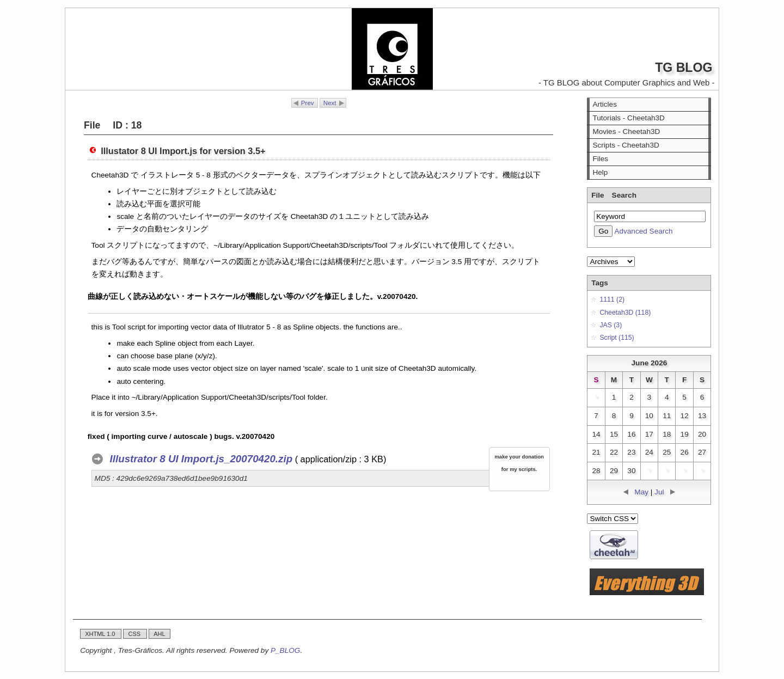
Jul (659, 492)
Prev (308, 103)
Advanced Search (643, 231)
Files (600, 159)
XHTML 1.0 (101, 634)
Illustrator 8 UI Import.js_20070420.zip (201, 459)
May (641, 492)
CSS (135, 634)
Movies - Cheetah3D (626, 131)
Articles (605, 104)
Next (330, 103)
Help (600, 172)
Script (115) (617, 338)
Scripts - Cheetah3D (626, 145)
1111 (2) (612, 299)
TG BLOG (684, 68)
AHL (159, 634)
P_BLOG (285, 650)
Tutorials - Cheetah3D (628, 118)
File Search (614, 195)
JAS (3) (611, 325)
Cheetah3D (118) (625, 313)
